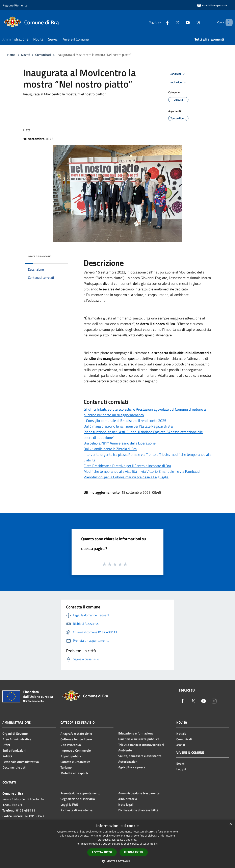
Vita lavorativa (71, 745)
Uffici (6, 745)
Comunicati (43, 55)
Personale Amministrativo (21, 762)
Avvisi (181, 745)
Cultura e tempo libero (76, 739)
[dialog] (117, 844)
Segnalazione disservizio (78, 799)
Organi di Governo (15, 733)
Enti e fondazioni (14, 750)
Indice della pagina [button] (40, 256)
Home (11, 55)
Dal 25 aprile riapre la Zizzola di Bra (110, 449)
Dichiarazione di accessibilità (138, 810)
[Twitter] (172, 22)
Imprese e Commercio (76, 750)
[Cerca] (228, 22)
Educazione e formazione (136, 733)
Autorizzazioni (128, 762)
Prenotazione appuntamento (81, 793)
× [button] (230, 824)
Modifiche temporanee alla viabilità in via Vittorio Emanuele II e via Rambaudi (142, 471)
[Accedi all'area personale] (212, 5)
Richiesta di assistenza (76, 810)
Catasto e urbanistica (75, 762)
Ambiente (125, 750)
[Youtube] (182, 22)
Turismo (66, 767)
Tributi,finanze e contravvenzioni (141, 745)
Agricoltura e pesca (132, 767)
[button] (117, 861)
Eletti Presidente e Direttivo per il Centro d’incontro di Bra (127, 466)
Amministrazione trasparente (139, 793)
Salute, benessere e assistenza (140, 756)
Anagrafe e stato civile (76, 733)
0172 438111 (26, 810)
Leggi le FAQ (69, 804)
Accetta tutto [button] (102, 852)
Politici (7, 756)
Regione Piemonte (15, 5)
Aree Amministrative (17, 739)
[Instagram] (192, 22)
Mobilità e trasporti (74, 773)
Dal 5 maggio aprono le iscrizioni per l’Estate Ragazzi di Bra (128, 426)
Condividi (178, 74)
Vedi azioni (179, 82)
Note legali (126, 804)
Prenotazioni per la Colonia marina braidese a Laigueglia (126, 477)
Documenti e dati (14, 767)
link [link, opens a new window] (156, 844)
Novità (26, 55)
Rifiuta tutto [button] (134, 852)
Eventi (181, 764)
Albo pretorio (128, 799)
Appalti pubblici (71, 756)
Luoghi (181, 769)
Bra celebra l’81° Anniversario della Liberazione (120, 443)
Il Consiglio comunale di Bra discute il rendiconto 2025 (125, 421)
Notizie (181, 733)
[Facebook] (162, 22)
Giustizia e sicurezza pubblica (139, 739)
